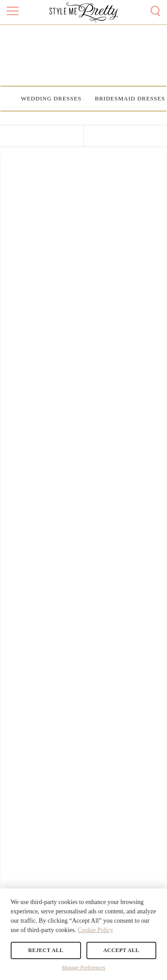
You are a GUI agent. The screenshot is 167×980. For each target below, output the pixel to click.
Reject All (46, 950)
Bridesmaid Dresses (130, 98)
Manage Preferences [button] (84, 968)
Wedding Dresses (51, 98)
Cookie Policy (95, 930)
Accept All (121, 950)
